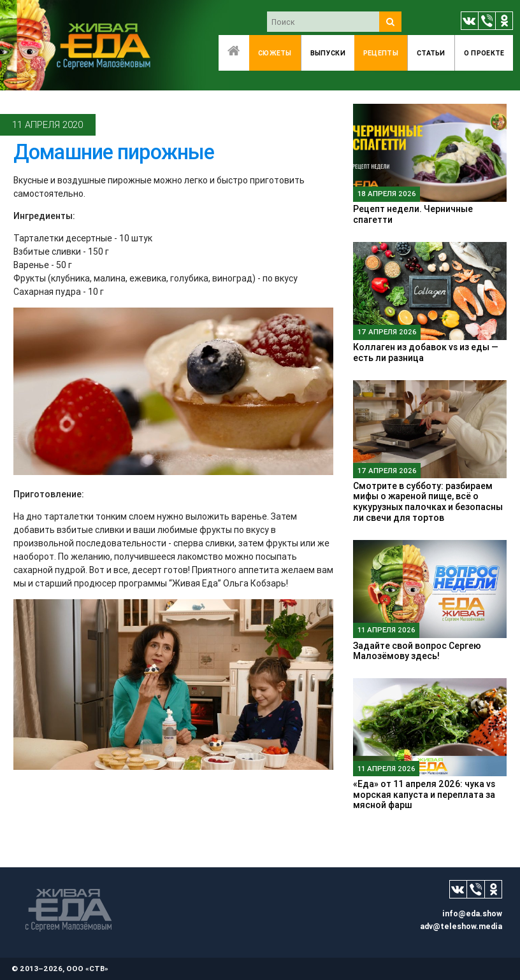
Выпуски (328, 53)
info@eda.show (472, 913)
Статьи (431, 53)
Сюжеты (275, 53)
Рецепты (381, 53)
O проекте (484, 53)
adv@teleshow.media (461, 926)
